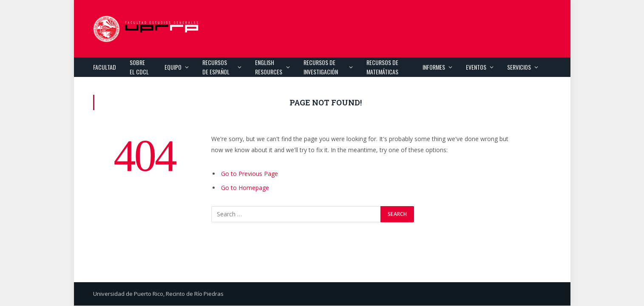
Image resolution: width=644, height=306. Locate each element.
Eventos (476, 67)
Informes (434, 67)
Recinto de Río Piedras (195, 294)
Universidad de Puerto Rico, (129, 294)
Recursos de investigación (321, 67)
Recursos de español (216, 67)
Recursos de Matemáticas (382, 67)
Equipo (173, 67)
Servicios (519, 67)
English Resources (269, 67)
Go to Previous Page (250, 174)
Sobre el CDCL (139, 67)
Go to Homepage (245, 188)
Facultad (105, 67)
